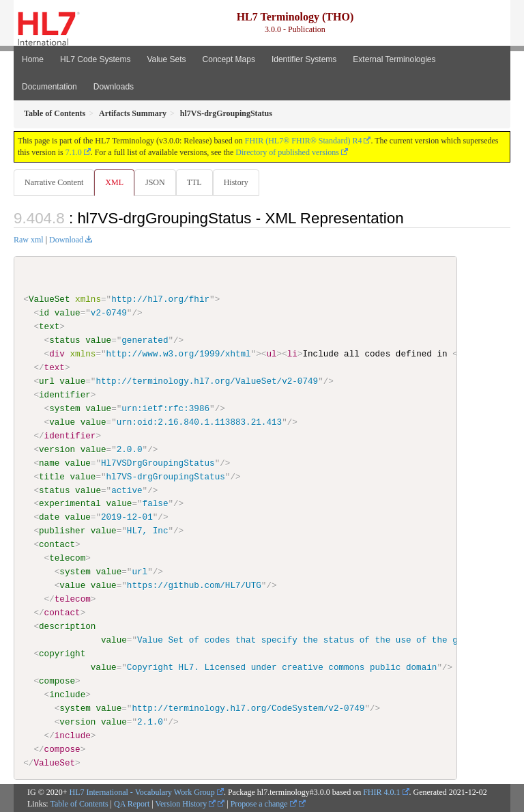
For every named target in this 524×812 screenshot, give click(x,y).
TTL (194, 182)
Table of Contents (79, 804)
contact (57, 544)
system (64, 408)
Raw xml (29, 240)
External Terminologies (394, 59)
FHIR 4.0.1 (381, 792)
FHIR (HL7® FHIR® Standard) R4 (304, 141)
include (67, 694)
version (57, 449)
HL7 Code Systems (95, 59)
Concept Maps (229, 59)
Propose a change (264, 804)
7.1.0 (74, 152)
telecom (67, 558)
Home (33, 59)
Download (66, 240)
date (49, 517)
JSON (155, 182)
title (52, 476)
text (49, 326)
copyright (62, 654)
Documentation (49, 87)
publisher (62, 531)
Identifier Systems (304, 59)
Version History (186, 804)
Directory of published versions (287, 152)
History (236, 182)
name (49, 462)
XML (114, 182)
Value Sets (166, 59)
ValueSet (49, 299)
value (68, 313)
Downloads (114, 87)
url (47, 381)
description (67, 626)
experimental (70, 503)
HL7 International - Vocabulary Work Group (142, 792)
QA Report (132, 804)
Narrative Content (54, 182)
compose (57, 680)
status (64, 340)
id (44, 313)
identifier (65, 395)
